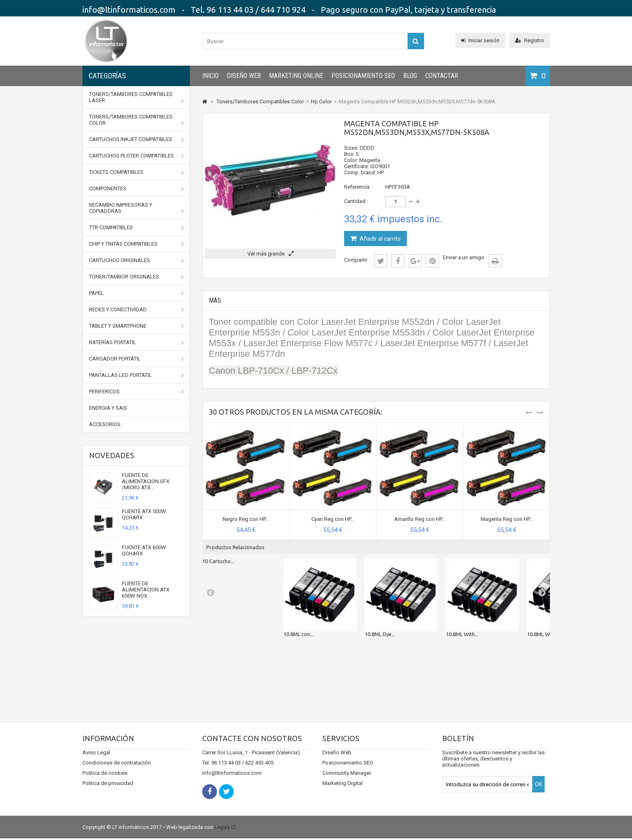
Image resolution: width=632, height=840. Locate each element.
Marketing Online (296, 76)
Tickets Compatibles (137, 172)
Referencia (357, 187)
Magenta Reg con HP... (507, 519)
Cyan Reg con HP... (333, 519)
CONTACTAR (442, 76)
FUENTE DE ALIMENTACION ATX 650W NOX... (146, 590)
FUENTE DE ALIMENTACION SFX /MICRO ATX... (146, 481)
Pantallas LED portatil (137, 375)
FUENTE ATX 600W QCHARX (144, 550)
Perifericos (137, 392)
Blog (410, 76)
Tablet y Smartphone (137, 326)
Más (215, 300)
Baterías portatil (137, 342)
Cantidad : (356, 201)
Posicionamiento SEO (363, 76)
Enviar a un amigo (464, 257)
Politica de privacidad (108, 791)
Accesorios (105, 424)
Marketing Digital (342, 791)
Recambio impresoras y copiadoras (137, 208)
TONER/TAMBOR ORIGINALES (137, 277)
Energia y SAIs (108, 408)
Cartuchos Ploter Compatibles (137, 156)
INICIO (210, 76)
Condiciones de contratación (117, 771)
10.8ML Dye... (380, 634)
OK (538, 792)
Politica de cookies (105, 781)
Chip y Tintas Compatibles (137, 244)
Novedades (112, 455)
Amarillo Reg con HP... (420, 519)
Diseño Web (244, 76)
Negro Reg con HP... (246, 519)
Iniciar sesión (480, 40)
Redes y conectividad (137, 310)
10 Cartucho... (218, 561)
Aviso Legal (96, 761)
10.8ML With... (462, 634)
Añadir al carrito (380, 239)
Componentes (137, 189)
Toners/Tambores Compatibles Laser (137, 97)
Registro (530, 40)
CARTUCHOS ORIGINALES (137, 260)
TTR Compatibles (137, 228)
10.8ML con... (299, 634)
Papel (137, 293)
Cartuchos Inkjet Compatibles (137, 139)
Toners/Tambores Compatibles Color (137, 120)
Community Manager (347, 781)
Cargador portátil (137, 359)
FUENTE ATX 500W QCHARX (144, 514)
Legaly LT (225, 829)
